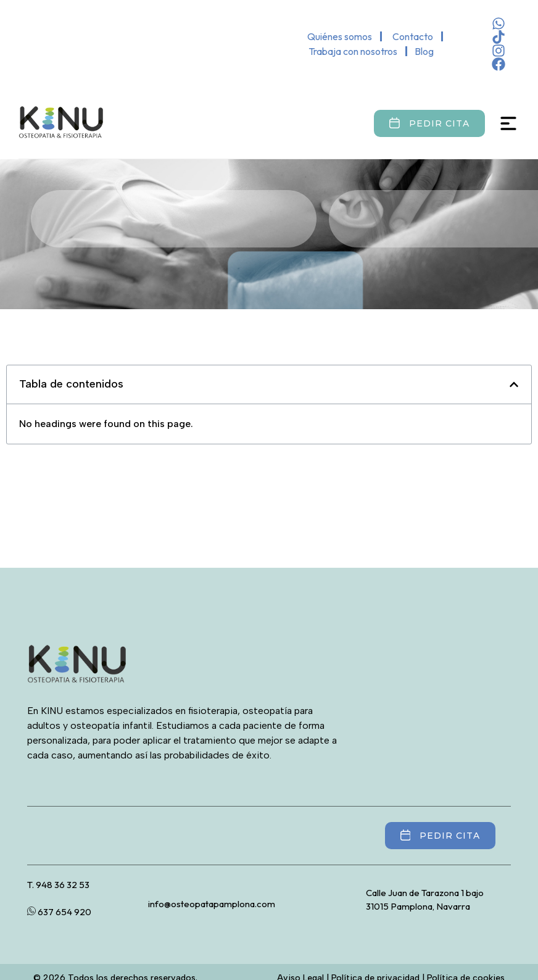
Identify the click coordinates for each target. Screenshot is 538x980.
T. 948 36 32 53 (58, 885)
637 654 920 (59, 912)
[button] (514, 384)
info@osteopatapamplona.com (212, 904)
